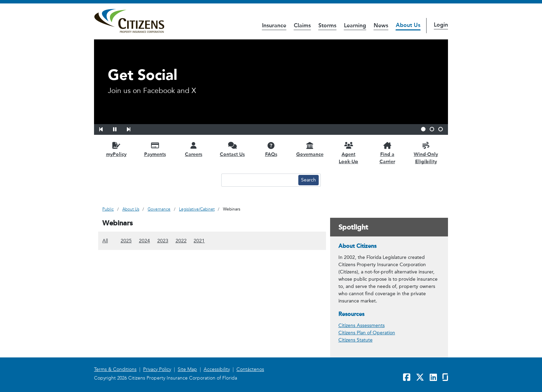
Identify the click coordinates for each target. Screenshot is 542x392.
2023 (163, 240)
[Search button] (309, 180)
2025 (126, 240)
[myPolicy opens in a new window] (116, 149)
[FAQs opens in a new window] (271, 149)
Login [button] (441, 25)
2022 (181, 240)
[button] (105, 128)
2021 (199, 240)
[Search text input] (259, 180)
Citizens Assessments (362, 325)
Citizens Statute (356, 340)
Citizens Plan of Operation (367, 333)
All (105, 240)
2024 (144, 240)
